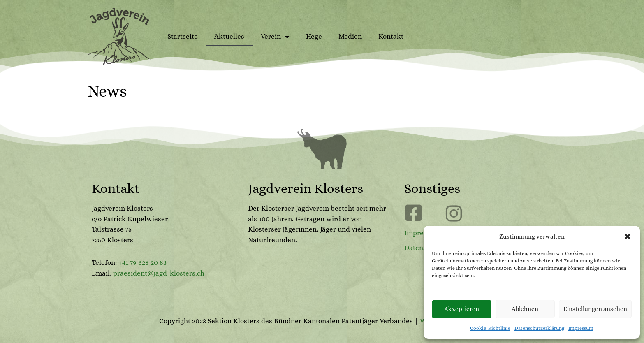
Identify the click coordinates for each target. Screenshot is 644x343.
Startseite (183, 36)
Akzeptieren (462, 309)
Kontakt (391, 36)
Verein (275, 37)
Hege (314, 36)
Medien (350, 36)
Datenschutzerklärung (539, 328)
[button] (628, 236)
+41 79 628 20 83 (142, 263)
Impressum (581, 328)
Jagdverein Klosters (306, 188)
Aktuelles (229, 36)
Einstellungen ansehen (595, 309)
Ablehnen (525, 309)
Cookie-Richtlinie (490, 328)
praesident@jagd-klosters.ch (159, 273)
